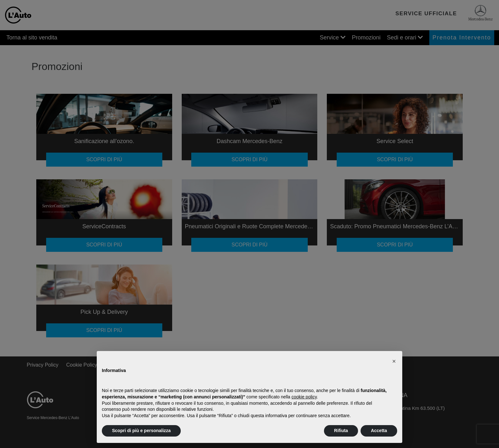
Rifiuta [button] (341, 431)
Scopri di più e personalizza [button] (141, 431)
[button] (394, 361)
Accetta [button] (379, 431)
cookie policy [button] (304, 397)
